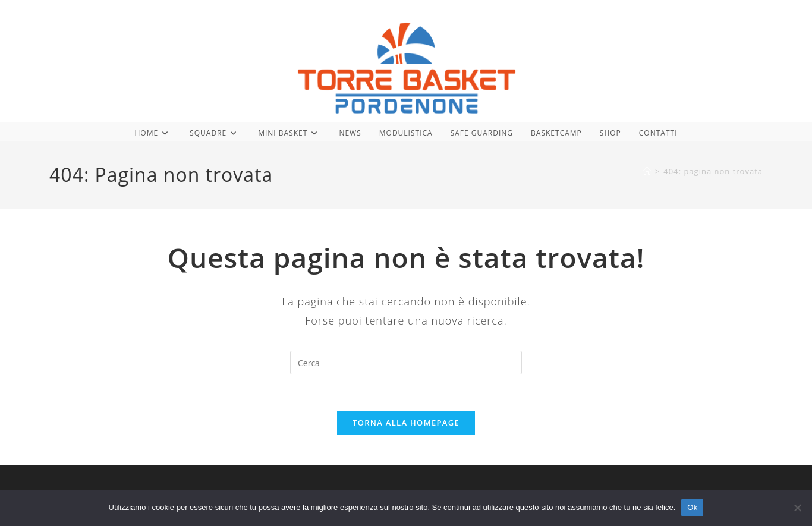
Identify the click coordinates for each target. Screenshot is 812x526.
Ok (692, 507)
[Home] (647, 171)
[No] (797, 508)
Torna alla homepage (406, 423)
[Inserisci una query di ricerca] (406, 363)
